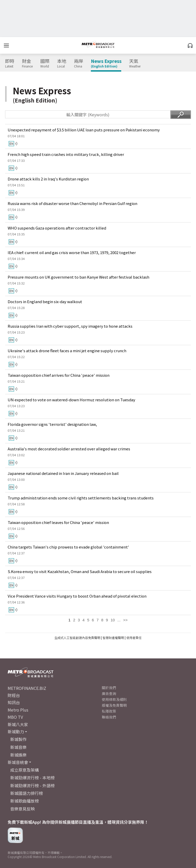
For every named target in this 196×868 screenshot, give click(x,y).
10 (113, 620)
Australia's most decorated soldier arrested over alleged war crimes (69, 449)
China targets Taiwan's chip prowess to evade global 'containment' (68, 547)
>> (125, 620)
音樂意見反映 (22, 809)
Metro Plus (18, 710)
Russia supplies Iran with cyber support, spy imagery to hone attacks (70, 326)
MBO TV (15, 717)
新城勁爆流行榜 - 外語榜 (32, 785)
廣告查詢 (109, 693)
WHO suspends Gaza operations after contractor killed (57, 228)
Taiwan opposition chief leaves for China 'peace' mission (58, 522)
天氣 (135, 63)
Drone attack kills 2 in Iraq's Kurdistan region (48, 179)
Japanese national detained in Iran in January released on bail (63, 473)
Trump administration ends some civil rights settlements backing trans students (81, 498)
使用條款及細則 (114, 699)
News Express (106, 63)
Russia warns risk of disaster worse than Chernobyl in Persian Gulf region (72, 203)
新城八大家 (18, 724)
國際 (45, 63)
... (119, 620)
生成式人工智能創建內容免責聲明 (77, 638)
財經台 (14, 695)
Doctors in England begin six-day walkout (45, 301)
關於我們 (109, 688)
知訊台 (14, 702)
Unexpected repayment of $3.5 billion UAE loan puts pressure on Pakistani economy (84, 130)
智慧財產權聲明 (113, 638)
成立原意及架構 (24, 770)
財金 (27, 63)
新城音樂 (18, 747)
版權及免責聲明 (114, 705)
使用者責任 (134, 638)
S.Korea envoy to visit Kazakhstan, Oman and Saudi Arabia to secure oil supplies (80, 571)
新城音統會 (18, 762)
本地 (62, 63)
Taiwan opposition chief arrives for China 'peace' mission (59, 375)
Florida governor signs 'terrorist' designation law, (52, 424)
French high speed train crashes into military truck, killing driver (66, 154)
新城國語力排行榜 (27, 793)
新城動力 (16, 732)
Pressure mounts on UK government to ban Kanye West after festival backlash (78, 277)
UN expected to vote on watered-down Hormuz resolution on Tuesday (71, 400)
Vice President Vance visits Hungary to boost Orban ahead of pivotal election (77, 596)
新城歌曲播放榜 (24, 801)
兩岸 (79, 63)
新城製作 (18, 739)
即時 (10, 63)
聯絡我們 (109, 717)
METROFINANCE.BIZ (27, 688)
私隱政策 (109, 711)
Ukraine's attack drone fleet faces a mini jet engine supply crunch (67, 351)
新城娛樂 (18, 755)
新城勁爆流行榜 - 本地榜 (32, 778)
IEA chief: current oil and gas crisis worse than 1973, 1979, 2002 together (72, 252)
